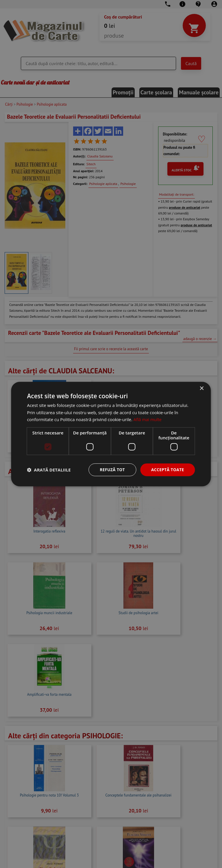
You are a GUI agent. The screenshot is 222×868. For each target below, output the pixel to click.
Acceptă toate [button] (167, 470)
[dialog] (111, 434)
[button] (49, 470)
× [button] (202, 388)
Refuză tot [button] (112, 470)
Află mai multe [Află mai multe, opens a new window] (148, 419)
